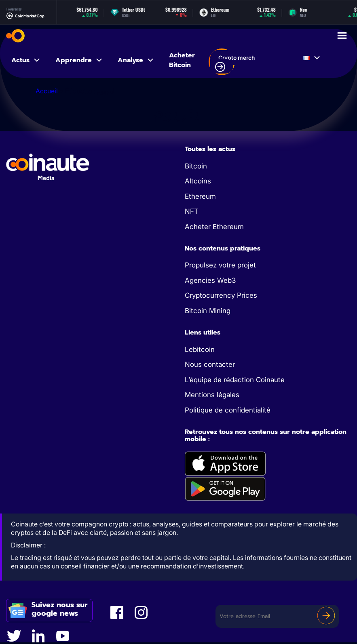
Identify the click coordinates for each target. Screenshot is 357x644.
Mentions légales (212, 395)
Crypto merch (235, 63)
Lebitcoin (200, 349)
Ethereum (200, 196)
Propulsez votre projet (220, 265)
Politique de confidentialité (228, 410)
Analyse (136, 60)
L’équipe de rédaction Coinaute (235, 380)
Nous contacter (210, 364)
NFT (192, 211)
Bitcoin (196, 166)
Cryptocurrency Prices (221, 295)
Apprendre (79, 60)
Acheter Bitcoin (182, 60)
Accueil (47, 91)
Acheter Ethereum (214, 227)
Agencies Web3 (210, 280)
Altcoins (198, 181)
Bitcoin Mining (208, 311)
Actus (26, 60)
